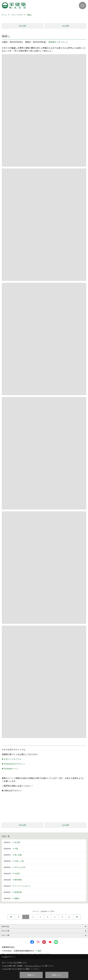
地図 (39, 951)
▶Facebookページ (10, 769)
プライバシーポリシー (33, 966)
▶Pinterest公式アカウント (13, 764)
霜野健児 (52, 42)
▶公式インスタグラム (12, 759)
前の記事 (22, 26)
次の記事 (66, 26)
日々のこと (63, 42)
